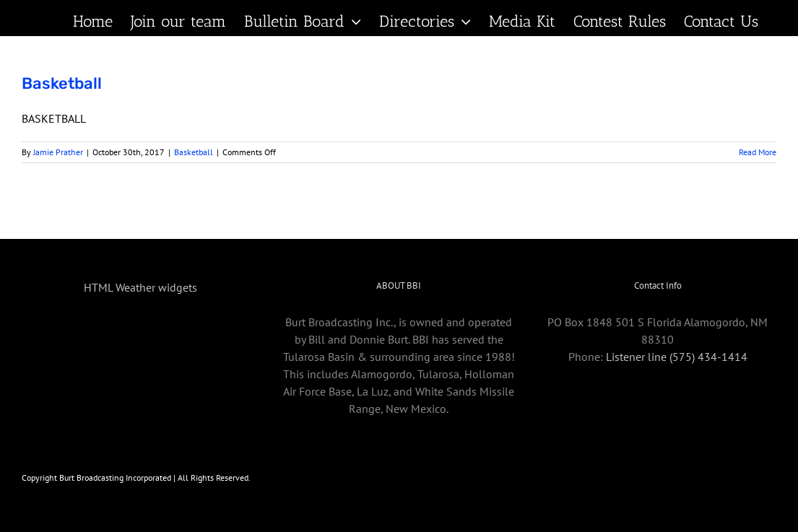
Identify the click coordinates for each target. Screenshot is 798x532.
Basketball (62, 83)
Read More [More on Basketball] (758, 152)
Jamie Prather (58, 152)
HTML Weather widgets (140, 287)
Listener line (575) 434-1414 (677, 357)
